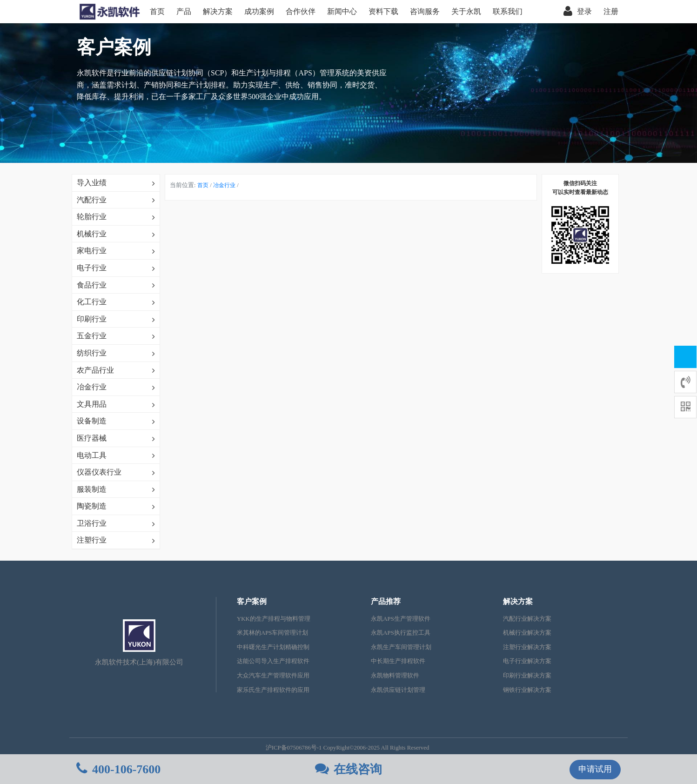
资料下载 (383, 11)
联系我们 (508, 11)
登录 (578, 12)
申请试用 (595, 769)
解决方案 (218, 11)
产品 (184, 11)
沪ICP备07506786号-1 (294, 748)
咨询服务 (425, 11)
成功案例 (259, 11)
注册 (611, 11)
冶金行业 (224, 185)
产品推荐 (386, 601)
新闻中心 (342, 11)
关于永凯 (466, 11)
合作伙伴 (301, 11)
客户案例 (252, 601)
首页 (157, 11)
